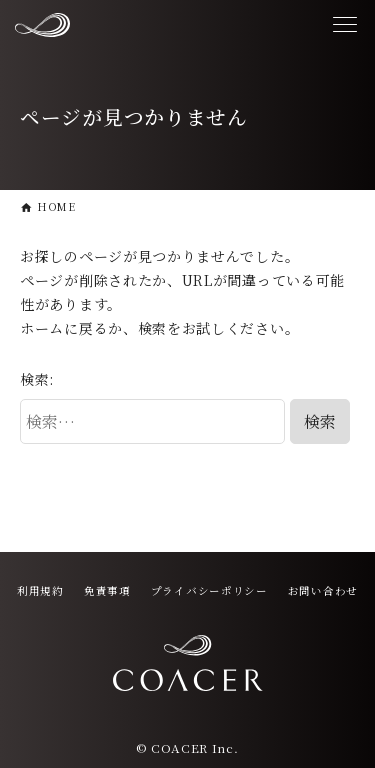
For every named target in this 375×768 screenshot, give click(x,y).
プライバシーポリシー (209, 590)
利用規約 (40, 590)
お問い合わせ (323, 590)
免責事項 (107, 590)
